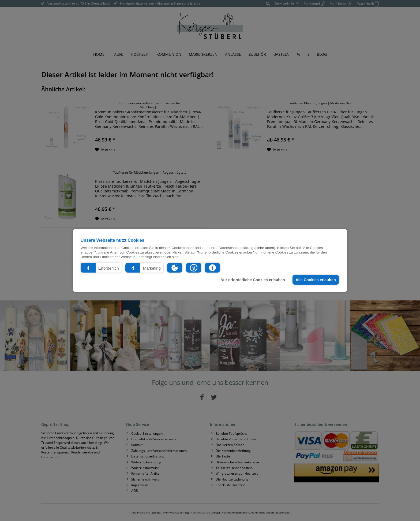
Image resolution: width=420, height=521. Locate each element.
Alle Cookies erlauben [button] (316, 280)
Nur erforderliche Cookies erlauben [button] (253, 280)
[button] (101, 268)
